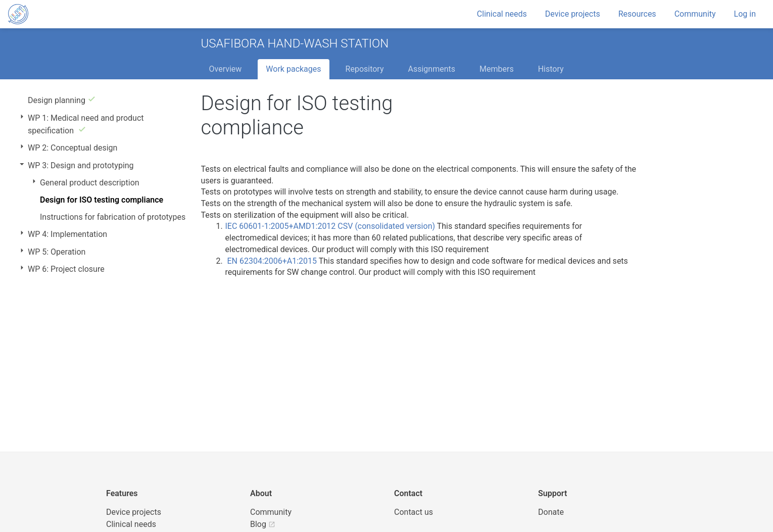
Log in (745, 14)
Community (695, 14)
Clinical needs (502, 14)
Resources (637, 14)
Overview (226, 69)
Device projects (573, 14)
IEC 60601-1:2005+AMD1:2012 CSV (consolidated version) (330, 226)
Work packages (293, 69)
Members (497, 69)
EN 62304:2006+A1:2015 (272, 261)
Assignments (431, 69)
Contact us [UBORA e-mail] (414, 512)
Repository (365, 69)
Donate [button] (551, 512)
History (551, 69)
